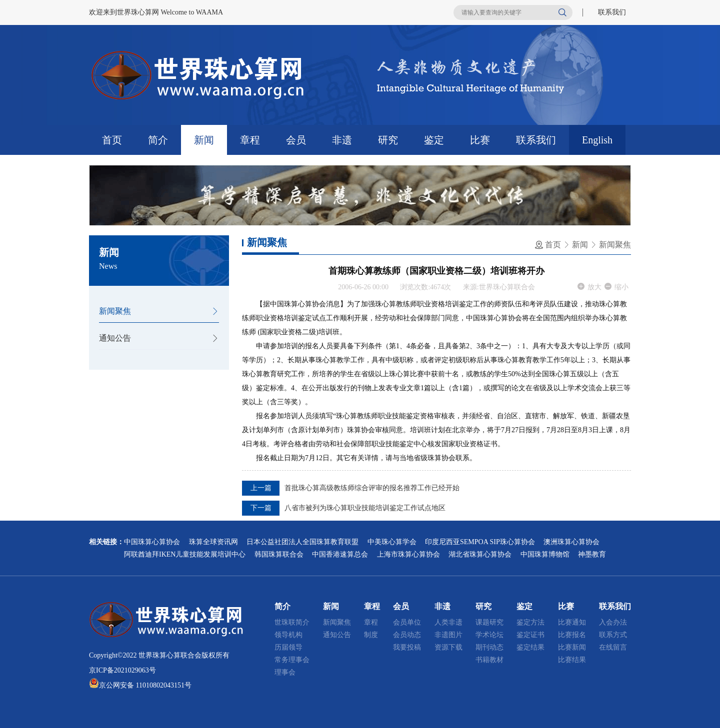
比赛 (480, 140)
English (597, 140)
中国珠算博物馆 (545, 554)
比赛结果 (572, 660)
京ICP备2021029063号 (122, 670)
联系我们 (612, 12)
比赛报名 (572, 635)
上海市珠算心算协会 (408, 554)
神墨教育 (592, 554)
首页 (112, 140)
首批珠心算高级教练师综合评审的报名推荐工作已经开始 (372, 488)
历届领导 (288, 647)
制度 (371, 635)
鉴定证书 (530, 635)
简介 (158, 140)
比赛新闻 (572, 647)
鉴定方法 (530, 622)
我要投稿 (407, 647)
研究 (388, 140)
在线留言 (613, 647)
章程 (250, 140)
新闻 (204, 140)
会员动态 (407, 635)
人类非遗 (448, 622)
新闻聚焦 (115, 311)
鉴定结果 (530, 647)
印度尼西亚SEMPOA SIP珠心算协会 (480, 542)
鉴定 (434, 140)
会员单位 (407, 622)
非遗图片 (448, 635)
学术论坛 (489, 635)
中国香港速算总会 (340, 554)
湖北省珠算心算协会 (480, 554)
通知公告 (115, 338)
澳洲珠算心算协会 (571, 542)
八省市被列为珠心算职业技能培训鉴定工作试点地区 (365, 508)
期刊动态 (489, 647)
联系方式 (613, 635)
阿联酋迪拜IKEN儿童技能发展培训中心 (185, 554)
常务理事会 (292, 660)
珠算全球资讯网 (213, 542)
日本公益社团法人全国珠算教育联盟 (302, 542)
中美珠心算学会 (392, 542)
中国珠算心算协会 (152, 542)
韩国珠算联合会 (279, 554)
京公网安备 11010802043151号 (145, 685)
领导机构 (288, 635)
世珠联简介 (292, 622)
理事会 (285, 672)
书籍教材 (489, 660)
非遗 (342, 140)
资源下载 (448, 647)
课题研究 (489, 622)
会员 (296, 140)
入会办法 (613, 622)
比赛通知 (572, 622)
